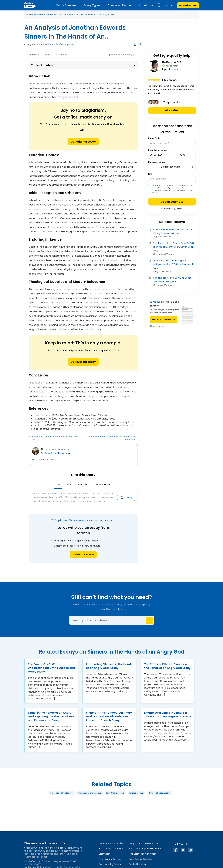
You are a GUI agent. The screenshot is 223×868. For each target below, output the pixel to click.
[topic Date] (162, 155)
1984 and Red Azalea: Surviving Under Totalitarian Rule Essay (172, 280)
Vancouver (103, 484)
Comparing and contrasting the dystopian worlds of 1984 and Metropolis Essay (173, 264)
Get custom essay (83, 362)
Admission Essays (120, 5)
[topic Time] (187, 155)
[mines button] (151, 167)
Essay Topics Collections (141, 859)
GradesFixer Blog (137, 864)
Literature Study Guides (111, 843)
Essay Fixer (104, 854)
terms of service (159, 188)
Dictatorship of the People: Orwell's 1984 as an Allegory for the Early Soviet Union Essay (173, 247)
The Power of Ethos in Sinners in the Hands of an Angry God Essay (167, 666)
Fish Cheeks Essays (115, 793)
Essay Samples (45, 14)
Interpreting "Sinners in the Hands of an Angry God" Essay (109, 666)
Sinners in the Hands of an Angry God (93, 14)
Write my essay (83, 554)
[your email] (172, 179)
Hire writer (172, 110)
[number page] (172, 167)
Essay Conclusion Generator (143, 843)
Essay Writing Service (110, 859)
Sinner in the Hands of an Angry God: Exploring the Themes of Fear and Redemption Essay (51, 716)
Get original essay (83, 142)
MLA (69, 484)
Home (30, 14)
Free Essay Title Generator (142, 854)
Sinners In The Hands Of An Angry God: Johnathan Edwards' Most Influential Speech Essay (109, 716)
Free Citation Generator (111, 849)
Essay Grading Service (110, 864)
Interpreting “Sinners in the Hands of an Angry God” (55, 438)
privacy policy (175, 188)
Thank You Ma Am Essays (89, 793)
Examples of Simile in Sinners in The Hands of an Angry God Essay (168, 715)
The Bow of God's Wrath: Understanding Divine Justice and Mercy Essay (51, 668)
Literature (63, 14)
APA (58, 484)
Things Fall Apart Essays (159, 793)
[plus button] (193, 167)
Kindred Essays (136, 793)
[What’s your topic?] (172, 143)
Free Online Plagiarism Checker (145, 849)
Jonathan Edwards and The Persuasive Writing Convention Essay (173, 231)
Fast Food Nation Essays (62, 793)
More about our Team (43, 460)
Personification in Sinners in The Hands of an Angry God (112, 438)
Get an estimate (172, 202)
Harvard (84, 484)
